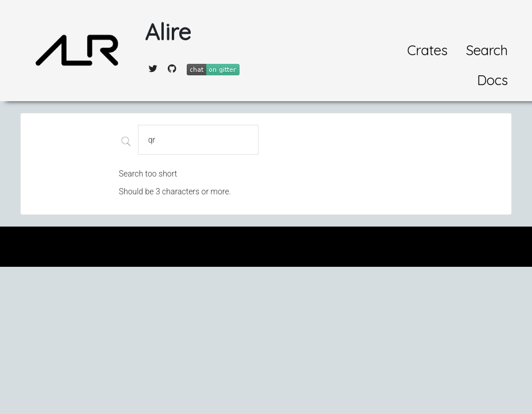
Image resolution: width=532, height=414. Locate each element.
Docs (492, 80)
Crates (427, 50)
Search (487, 50)
